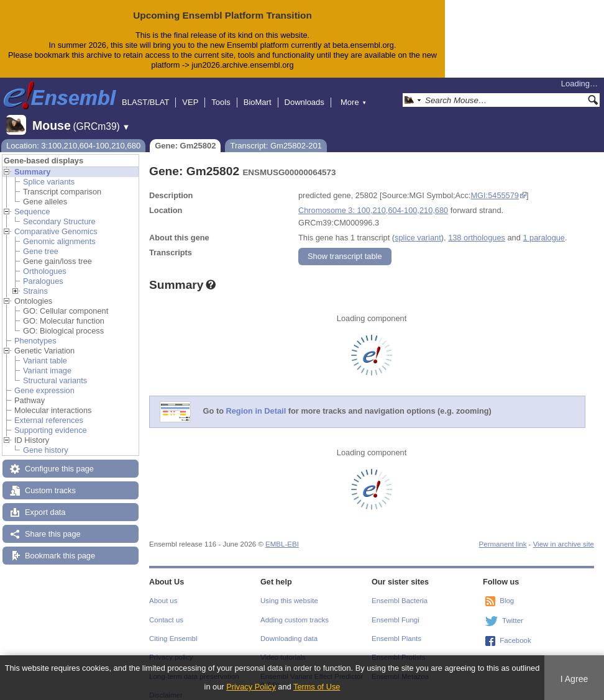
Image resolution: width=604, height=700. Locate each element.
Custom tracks (50, 480)
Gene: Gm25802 (185, 136)
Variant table (45, 351)
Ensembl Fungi (396, 610)
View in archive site (564, 534)
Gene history (46, 440)
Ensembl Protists (398, 647)
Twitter (513, 611)
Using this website (289, 591)
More (354, 92)
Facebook (515, 630)
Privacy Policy (251, 687)
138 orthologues (477, 228)
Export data (45, 502)
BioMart (258, 92)
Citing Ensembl (173, 629)
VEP (190, 92)
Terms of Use (317, 687)
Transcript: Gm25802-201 (276, 136)
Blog (507, 591)
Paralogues (43, 271)
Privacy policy (171, 647)
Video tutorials (283, 647)
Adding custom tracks (295, 610)
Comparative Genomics (56, 221)
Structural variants (55, 370)
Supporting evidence (51, 420)
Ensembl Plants (396, 629)
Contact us (166, 610)
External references (49, 410)
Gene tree (41, 241)
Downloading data (289, 629)
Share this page (53, 524)
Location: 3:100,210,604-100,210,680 (73, 136)
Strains (35, 281)
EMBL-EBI (282, 534)
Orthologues (45, 261)
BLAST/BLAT (145, 92)
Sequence (32, 202)
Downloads (304, 92)
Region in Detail (256, 401)
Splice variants (49, 172)
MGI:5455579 (495, 185)
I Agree (574, 679)
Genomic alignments (59, 231)
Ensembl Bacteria (400, 591)
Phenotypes (35, 331)
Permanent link (503, 534)
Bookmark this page (60, 546)
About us (163, 591)
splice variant (418, 228)
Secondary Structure (59, 211)
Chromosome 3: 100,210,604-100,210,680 (373, 200)
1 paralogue (544, 228)
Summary (32, 162)
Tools (221, 92)
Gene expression (44, 380)
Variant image (47, 361)
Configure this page (59, 459)
